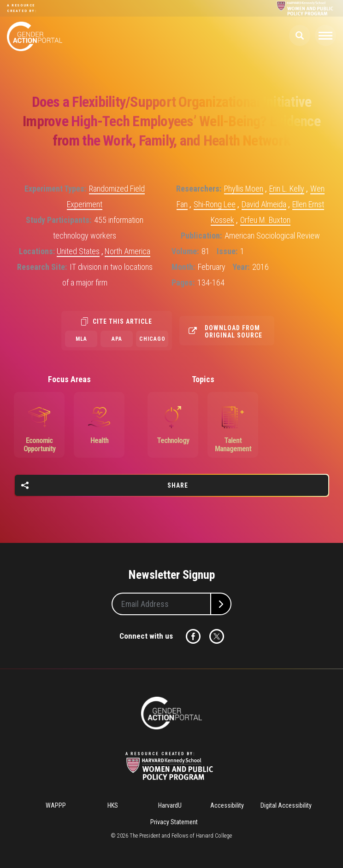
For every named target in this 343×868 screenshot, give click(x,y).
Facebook (193, 636)
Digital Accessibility (286, 805)
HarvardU (170, 805)
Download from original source (234, 332)
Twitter (217, 636)
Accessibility (227, 805)
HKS (113, 805)
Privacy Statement (174, 822)
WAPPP (56, 805)
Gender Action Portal (35, 36)
